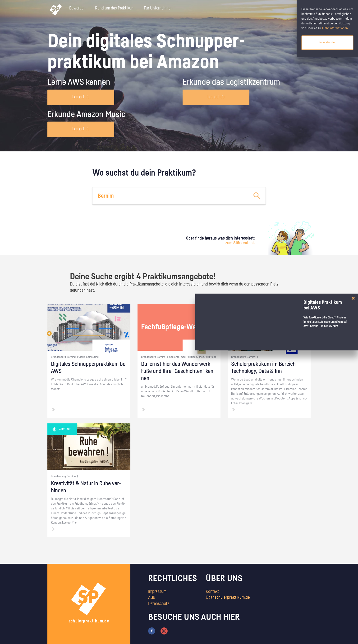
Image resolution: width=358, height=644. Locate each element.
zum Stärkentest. (240, 243)
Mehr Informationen (335, 28)
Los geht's (81, 97)
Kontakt (212, 592)
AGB (152, 598)
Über (228, 598)
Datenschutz (159, 604)
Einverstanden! (327, 42)
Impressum (157, 592)
